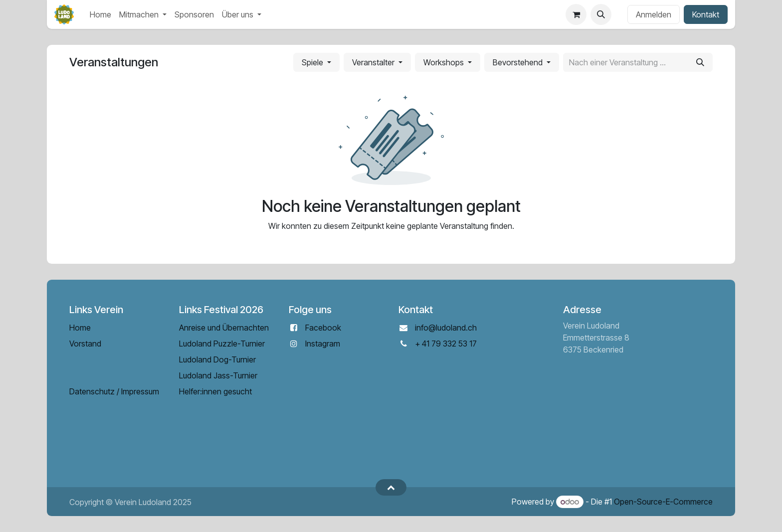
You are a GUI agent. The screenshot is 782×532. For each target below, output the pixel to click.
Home (80, 328)
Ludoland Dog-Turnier (217, 359)
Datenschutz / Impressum (114, 391)
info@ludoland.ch (446, 328)
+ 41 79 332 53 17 (446, 344)
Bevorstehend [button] (519, 62)
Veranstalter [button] (374, 62)
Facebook (323, 328)
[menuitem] (100, 14)
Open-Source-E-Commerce (663, 502)
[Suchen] (700, 62)
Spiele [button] (313, 62)
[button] (601, 14)
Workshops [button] (445, 62)
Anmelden (654, 14)
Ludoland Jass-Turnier (218, 375)
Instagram (323, 344)
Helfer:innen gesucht (215, 391)
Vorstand (85, 344)
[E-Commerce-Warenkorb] (576, 14)
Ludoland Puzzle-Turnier (222, 344)
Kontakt (706, 14)
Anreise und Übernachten (224, 328)
